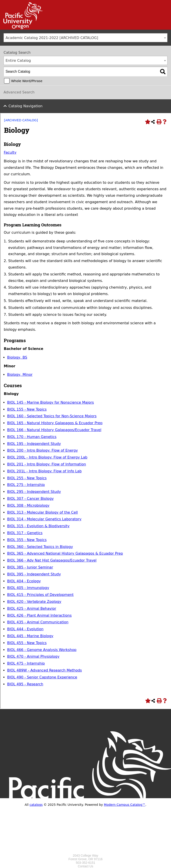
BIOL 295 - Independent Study (34, 492)
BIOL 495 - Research (25, 684)
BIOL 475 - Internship (26, 663)
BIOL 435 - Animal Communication (38, 622)
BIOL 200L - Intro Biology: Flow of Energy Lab (47, 457)
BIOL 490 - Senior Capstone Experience (42, 677)
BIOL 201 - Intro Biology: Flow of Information (47, 464)
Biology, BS (17, 357)
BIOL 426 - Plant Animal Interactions (39, 615)
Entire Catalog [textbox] (18, 61)
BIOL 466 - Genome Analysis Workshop (42, 650)
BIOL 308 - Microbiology (28, 505)
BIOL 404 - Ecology (24, 581)
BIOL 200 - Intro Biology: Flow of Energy (43, 450)
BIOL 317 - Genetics (25, 533)
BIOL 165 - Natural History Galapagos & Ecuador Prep (55, 423)
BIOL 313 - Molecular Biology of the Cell (42, 512)
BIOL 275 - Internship (26, 485)
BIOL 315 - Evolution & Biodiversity (38, 526)
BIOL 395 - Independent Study (34, 574)
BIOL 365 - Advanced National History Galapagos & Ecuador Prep (65, 553)
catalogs (36, 805)
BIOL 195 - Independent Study (34, 444)
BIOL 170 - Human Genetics (32, 437)
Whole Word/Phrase (27, 81)
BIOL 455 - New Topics (27, 643)
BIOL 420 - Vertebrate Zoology (34, 602)
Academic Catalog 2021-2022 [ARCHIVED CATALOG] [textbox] (52, 38)
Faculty (10, 152)
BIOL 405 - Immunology (28, 588)
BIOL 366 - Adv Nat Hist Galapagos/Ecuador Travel (52, 560)
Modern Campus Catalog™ (125, 805)
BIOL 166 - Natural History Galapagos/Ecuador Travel (54, 430)
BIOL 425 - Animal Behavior (32, 609)
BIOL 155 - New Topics (27, 409)
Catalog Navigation (25, 106)
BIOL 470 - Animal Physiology (33, 656)
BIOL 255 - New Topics (27, 478)
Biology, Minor (20, 375)
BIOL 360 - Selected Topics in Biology (40, 547)
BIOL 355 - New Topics (27, 540)
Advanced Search (19, 92)
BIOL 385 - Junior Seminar (30, 567)
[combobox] (85, 38)
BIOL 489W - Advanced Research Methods (45, 670)
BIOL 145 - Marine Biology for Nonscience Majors (51, 402)
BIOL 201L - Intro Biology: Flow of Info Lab (44, 471)
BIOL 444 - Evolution (25, 629)
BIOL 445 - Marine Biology (30, 636)
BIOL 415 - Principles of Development (40, 595)
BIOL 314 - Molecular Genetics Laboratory (44, 519)
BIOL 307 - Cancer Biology (30, 499)
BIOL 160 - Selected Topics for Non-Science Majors (52, 416)
